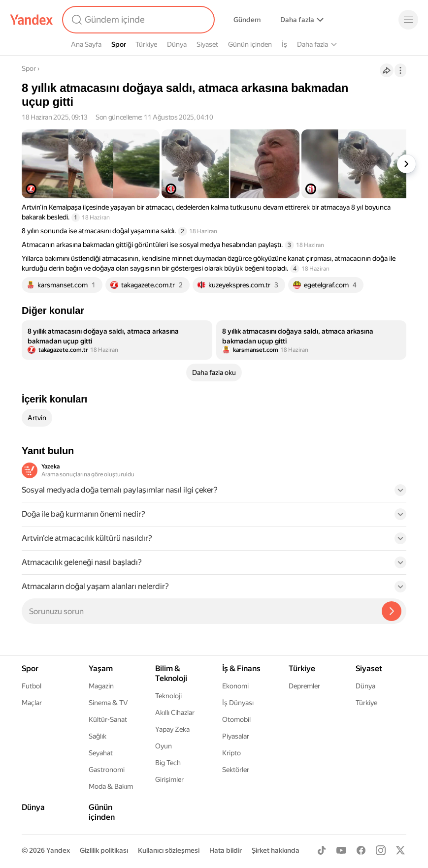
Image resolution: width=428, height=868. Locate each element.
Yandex (58, 850)
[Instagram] (381, 850)
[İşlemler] (400, 70)
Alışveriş (293, 20)
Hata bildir (226, 850)
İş (284, 44)
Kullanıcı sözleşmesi (169, 850)
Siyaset (207, 44)
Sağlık (98, 736)
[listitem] (117, 340)
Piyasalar (236, 736)
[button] (214, 493)
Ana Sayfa (86, 44)
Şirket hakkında (276, 850)
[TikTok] (322, 850)
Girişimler (169, 779)
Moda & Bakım (111, 786)
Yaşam (367, 44)
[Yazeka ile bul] (392, 611)
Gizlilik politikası (104, 850)
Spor (119, 44)
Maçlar (32, 703)
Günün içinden (250, 44)
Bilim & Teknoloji (322, 44)
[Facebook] (361, 850)
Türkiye (146, 44)
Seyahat (101, 753)
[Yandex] (32, 20)
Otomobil (236, 719)
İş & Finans (241, 668)
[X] (400, 850)
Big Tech (168, 763)
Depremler (304, 686)
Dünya (177, 44)
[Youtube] (341, 850)
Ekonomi (235, 686)
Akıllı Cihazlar (175, 713)
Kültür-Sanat (108, 719)
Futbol (32, 686)
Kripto (231, 753)
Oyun (164, 746)
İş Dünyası (238, 703)
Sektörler (236, 770)
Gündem (247, 20)
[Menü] (408, 20)
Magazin (101, 686)
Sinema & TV (108, 703)
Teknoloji (168, 696)
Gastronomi (107, 770)
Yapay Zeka (172, 729)
